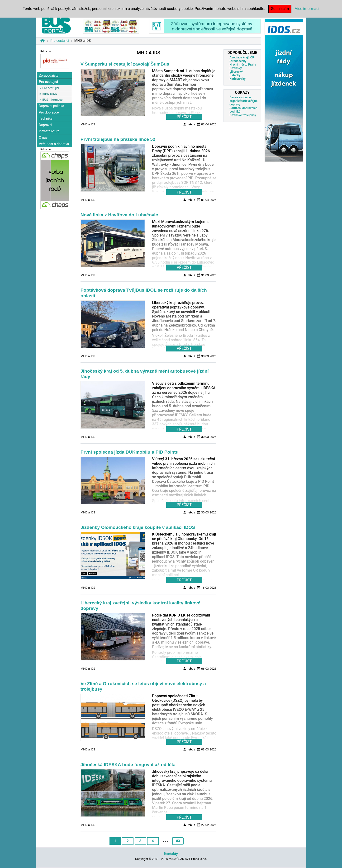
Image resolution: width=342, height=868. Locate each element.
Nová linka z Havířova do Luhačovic (119, 215)
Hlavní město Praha (243, 64)
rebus (189, 124)
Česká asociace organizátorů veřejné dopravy (243, 101)
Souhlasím (280, 9)
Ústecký (235, 75)
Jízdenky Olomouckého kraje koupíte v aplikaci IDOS (138, 527)
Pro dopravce (49, 112)
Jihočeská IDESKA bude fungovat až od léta (128, 765)
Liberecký (236, 72)
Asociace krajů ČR (242, 57)
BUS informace (52, 100)
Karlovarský (237, 79)
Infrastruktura (49, 131)
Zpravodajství (49, 76)
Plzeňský (236, 68)
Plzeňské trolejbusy (243, 115)
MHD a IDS (50, 94)
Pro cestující (60, 41)
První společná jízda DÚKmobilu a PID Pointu (130, 452)
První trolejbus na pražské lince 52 (118, 139)
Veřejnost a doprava (54, 144)
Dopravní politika (51, 106)
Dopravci (45, 125)
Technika (46, 119)
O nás (43, 138)
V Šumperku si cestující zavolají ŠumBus (125, 64)
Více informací (307, 9)
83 (178, 841)
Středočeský (238, 61)
